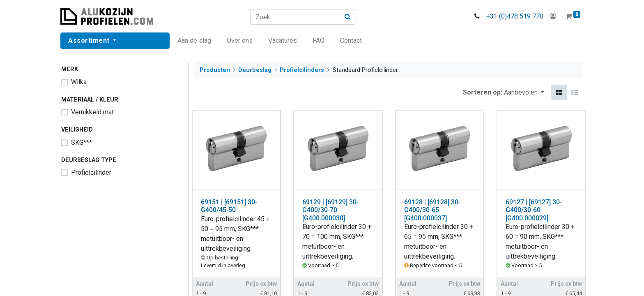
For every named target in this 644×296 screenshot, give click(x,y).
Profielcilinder (91, 172)
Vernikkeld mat (92, 112)
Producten (215, 70)
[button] (524, 92)
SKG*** (82, 142)
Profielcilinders (302, 70)
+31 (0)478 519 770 (514, 16)
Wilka (79, 82)
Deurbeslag (255, 70)
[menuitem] (195, 41)
